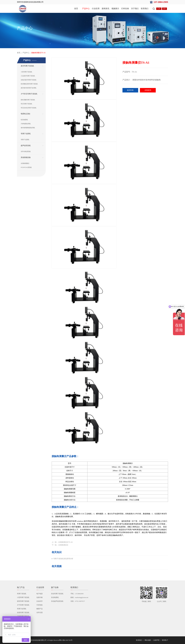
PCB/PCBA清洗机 (26, 167)
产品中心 (86, 9)
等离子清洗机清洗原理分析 (63, 559)
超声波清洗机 (26, 146)
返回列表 (130, 90)
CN (159, 9)
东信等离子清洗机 (57, 594)
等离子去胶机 (26, 134)
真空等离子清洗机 (27, 66)
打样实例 (125, 9)
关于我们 (135, 9)
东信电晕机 (55, 597)
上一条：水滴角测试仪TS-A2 (62, 542)
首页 (76, 9)
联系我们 (145, 9)
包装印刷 (40, 597)
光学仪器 (40, 612)
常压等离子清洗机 (26, 104)
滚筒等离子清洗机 (23, 601)
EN (165, 9)
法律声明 (156, 640)
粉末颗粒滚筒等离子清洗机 (29, 84)
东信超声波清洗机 (57, 601)
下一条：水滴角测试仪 (60, 545)
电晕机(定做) (25, 114)
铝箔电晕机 (24, 120)
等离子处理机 (22, 609)
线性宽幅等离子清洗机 (28, 100)
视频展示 (115, 9)
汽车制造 (40, 605)
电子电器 (40, 594)
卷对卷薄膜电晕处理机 (28, 128)
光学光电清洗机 (26, 151)
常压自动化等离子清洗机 (29, 108)
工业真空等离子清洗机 (28, 76)
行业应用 (96, 9)
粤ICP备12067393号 (66, 640)
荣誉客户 (165, 640)
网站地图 (148, 640)
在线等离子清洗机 (23, 612)
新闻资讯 (105, 9)
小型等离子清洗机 (26, 72)
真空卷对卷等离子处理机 (29, 88)
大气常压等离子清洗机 (29, 94)
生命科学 (40, 601)
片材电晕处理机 (26, 124)
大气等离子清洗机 (23, 605)
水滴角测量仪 (25, 163)
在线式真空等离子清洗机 (29, 80)
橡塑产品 (40, 609)
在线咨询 (148, 90)
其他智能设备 (26, 157)
